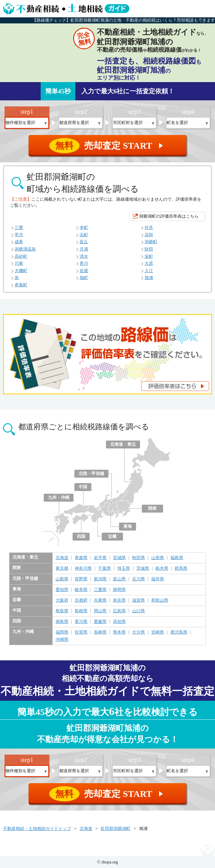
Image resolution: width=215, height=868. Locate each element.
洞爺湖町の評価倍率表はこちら (169, 216)
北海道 (62, 558)
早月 (19, 235)
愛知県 (62, 590)
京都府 (81, 600)
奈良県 (119, 600)
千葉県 (104, 569)
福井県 (158, 579)
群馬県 (181, 569)
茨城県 (143, 569)
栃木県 (162, 569)
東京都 (62, 569)
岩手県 (100, 558)
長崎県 (100, 632)
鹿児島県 (179, 632)
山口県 (138, 611)
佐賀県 (81, 632)
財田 (149, 249)
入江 (149, 271)
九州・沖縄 (59, 498)
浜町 (84, 235)
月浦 (84, 249)
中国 (83, 487)
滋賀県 (138, 600)
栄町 (149, 256)
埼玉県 (124, 569)
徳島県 (62, 622)
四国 (81, 536)
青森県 (81, 558)
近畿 (112, 536)
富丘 (84, 242)
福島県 (177, 558)
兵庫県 (100, 600)
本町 (84, 228)
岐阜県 (81, 590)
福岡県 (62, 632)
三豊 (19, 228)
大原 (149, 263)
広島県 (119, 611)
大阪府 (62, 600)
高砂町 (21, 256)
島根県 (81, 611)
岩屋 (84, 271)
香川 (84, 263)
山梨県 (62, 579)
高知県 (119, 622)
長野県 (81, 579)
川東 (19, 263)
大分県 (138, 632)
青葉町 (21, 285)
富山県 (119, 579)
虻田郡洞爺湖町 (116, 829)
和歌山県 (160, 600)
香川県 (81, 622)
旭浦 (149, 278)
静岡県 (119, 590)
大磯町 (21, 271)
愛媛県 (100, 622)
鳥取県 (62, 611)
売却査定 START (108, 146)
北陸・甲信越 (91, 474)
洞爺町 (151, 242)
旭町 (84, 278)
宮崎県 (158, 632)
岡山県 (100, 611)
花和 (149, 235)
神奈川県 (83, 569)
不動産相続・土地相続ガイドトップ (37, 829)
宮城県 (119, 558)
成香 (19, 242)
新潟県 (100, 579)
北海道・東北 (123, 444)
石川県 (138, 579)
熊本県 (119, 632)
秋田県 (138, 558)
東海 (128, 526)
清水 (84, 256)
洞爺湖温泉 (25, 249)
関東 (152, 508)
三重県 (100, 590)
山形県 (158, 558)
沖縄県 (62, 640)
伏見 (149, 228)
